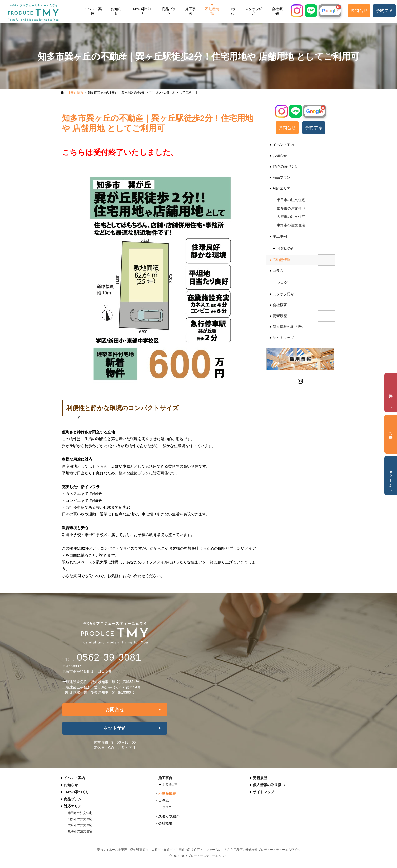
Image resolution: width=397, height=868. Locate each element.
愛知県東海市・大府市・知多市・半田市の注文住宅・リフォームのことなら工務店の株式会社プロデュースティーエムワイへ (215, 850)
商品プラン (282, 177)
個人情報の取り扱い (289, 327)
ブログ (282, 283)
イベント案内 (283, 145)
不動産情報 (282, 260)
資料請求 (391, 392)
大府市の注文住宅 (291, 217)
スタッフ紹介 (283, 294)
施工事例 (280, 236)
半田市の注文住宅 (291, 200)
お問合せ (115, 710)
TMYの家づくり (285, 167)
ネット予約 (115, 728)
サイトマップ (283, 338)
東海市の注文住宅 (291, 225)
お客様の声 (286, 248)
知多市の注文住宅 (291, 208)
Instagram (301, 381)
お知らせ (280, 156)
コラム (278, 271)
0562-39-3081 (109, 657)
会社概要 (280, 305)
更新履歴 (280, 316)
